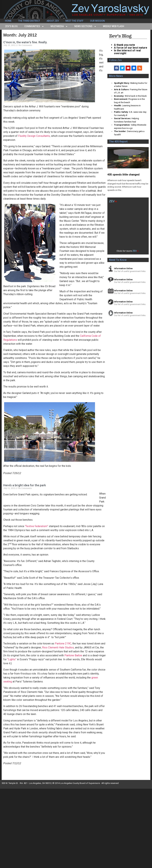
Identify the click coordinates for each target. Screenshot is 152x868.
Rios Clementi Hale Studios (58, 647)
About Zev (53, 21)
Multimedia (59, 26)
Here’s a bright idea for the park (25, 485)
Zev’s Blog (11, 26)
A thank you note (124, 45)
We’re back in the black (136, 96)
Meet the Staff (74, 21)
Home (8, 21)
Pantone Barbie (73, 655)
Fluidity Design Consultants (34, 136)
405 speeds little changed (123, 175)
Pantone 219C (63, 644)
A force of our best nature (131, 48)
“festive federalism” (37, 526)
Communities (34, 26)
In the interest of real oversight (127, 52)
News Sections (85, 26)
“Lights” (12, 659)
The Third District (29, 21)
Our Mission (97, 21)
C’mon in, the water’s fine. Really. (25, 42)
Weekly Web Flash (114, 26)
